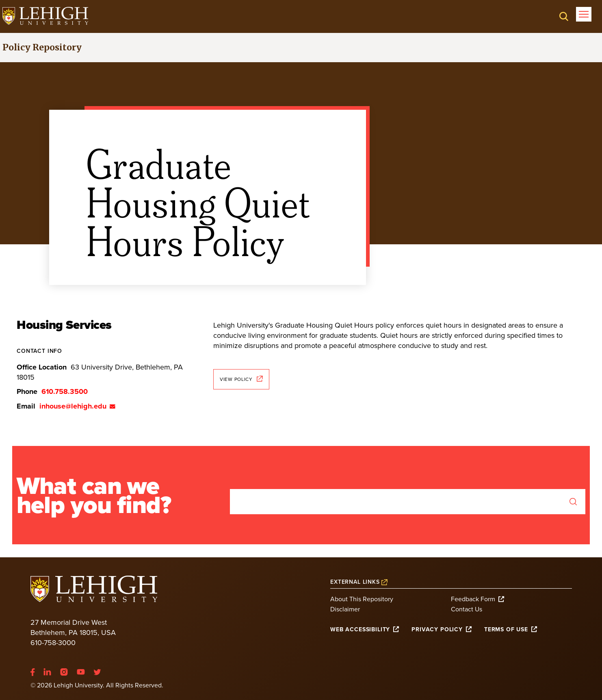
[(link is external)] (365, 629)
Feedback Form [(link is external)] (478, 599)
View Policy (241, 379)
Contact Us (467, 609)
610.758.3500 (65, 391)
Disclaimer (345, 609)
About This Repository (362, 599)
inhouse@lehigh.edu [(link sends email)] (78, 406)
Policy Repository (42, 47)
